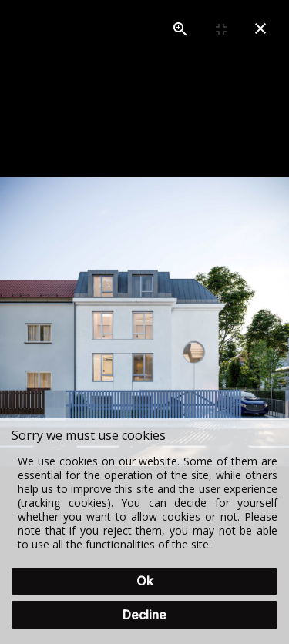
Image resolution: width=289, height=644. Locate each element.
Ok (145, 581)
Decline (144, 615)
